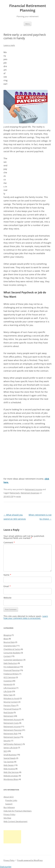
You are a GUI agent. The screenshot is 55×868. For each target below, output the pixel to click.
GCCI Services (9, 677)
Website (7, 598)
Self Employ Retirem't (13, 744)
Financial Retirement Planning (28, 8)
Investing (8, 681)
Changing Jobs (10, 646)
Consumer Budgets (12, 653)
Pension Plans (10, 705)
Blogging (7, 635)
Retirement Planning (12, 730)
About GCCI (9, 797)
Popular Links (11, 800)
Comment (9, 542)
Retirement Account (12, 719)
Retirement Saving (12, 737)
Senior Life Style (10, 748)
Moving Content (11, 702)
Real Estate (8, 712)
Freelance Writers (11, 674)
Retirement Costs (11, 723)
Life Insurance (10, 688)
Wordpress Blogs (11, 779)
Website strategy (11, 776)
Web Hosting (9, 769)
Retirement (8, 716)
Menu (28, 24)
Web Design (9, 765)
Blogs (6, 639)
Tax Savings (9, 762)
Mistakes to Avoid (11, 698)
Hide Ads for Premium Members (18, 811)
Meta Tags (8, 695)
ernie (18, 496)
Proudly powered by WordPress (30, 860)
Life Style (7, 691)
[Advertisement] (29, 69)
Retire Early (15, 493)
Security (7, 741)
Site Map (7, 818)
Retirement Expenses (30, 493)
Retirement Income (34, 489)
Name (7, 575)
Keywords (8, 684)
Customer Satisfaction (13, 660)
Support (9, 804)
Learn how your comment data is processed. (26, 617)
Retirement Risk (10, 734)
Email (7, 586)
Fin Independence (11, 667)
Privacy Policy (9, 814)
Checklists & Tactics (12, 649)
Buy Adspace (9, 807)
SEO (5, 751)
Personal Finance (11, 709)
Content (7, 656)
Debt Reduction (10, 663)
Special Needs (10, 758)
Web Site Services (11, 772)
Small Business (10, 755)
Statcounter (6, 867)
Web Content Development (15, 821)
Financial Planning (11, 670)
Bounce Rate (9, 642)
